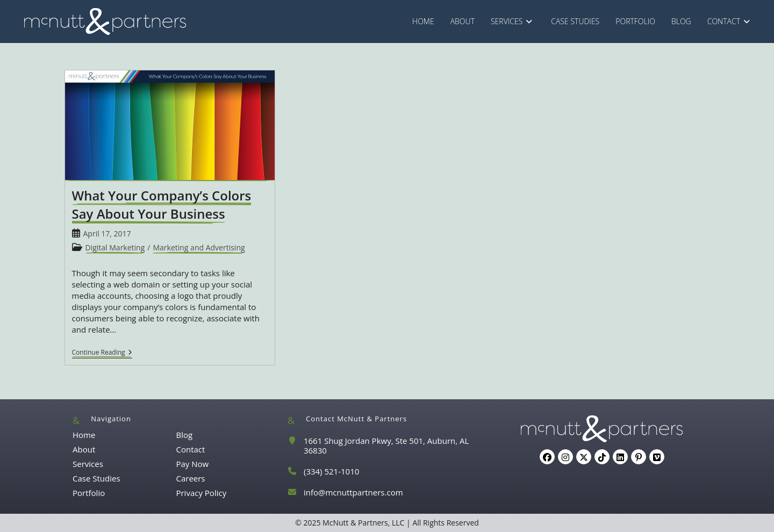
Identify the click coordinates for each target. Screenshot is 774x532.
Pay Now (192, 464)
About (84, 449)
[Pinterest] (639, 457)
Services (88, 464)
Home (84, 435)
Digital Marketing (115, 247)
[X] (584, 457)
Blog (184, 435)
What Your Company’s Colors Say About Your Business (162, 204)
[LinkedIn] (620, 457)
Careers (190, 478)
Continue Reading (102, 353)
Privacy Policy (201, 493)
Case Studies (96, 478)
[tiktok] (602, 457)
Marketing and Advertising (199, 247)
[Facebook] (547, 457)
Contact (190, 449)
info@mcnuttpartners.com (353, 492)
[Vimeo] (657, 457)
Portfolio (89, 493)
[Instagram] (565, 457)
